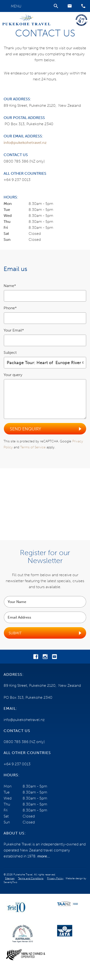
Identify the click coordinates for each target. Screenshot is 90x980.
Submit (15, 633)
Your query (13, 375)
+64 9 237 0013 (17, 180)
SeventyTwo (10, 882)
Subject (10, 352)
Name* (10, 286)
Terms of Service (33, 447)
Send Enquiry (25, 429)
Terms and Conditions (31, 878)
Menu (16, 6)
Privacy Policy (55, 878)
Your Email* (14, 330)
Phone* (10, 308)
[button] (70, 6)
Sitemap (10, 878)
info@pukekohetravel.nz (25, 143)
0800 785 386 (16, 161)
